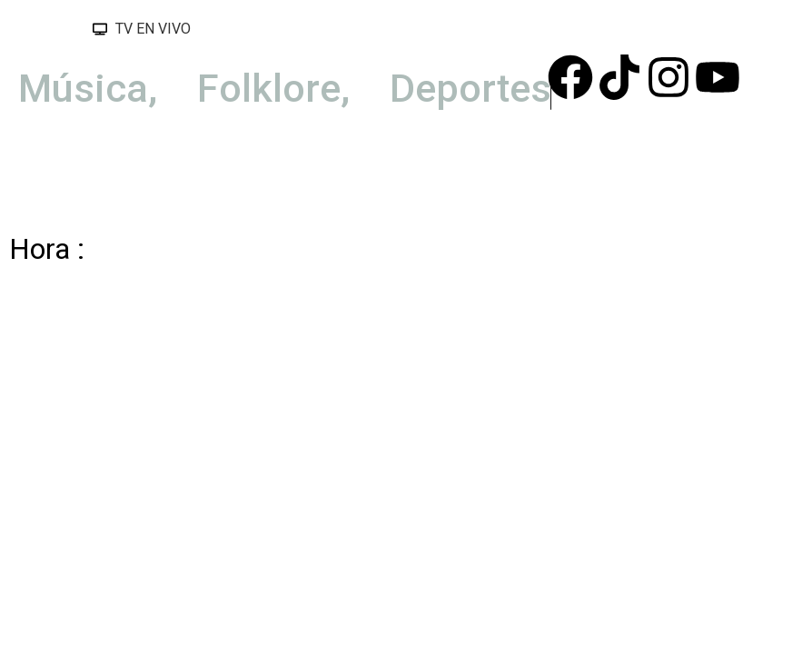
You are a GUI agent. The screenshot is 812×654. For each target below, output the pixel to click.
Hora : (47, 249)
